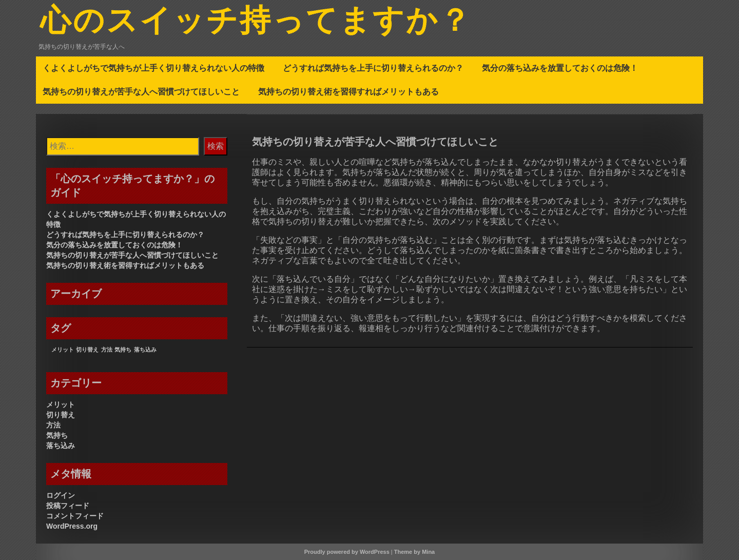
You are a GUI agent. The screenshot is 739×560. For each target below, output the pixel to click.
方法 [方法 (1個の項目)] (107, 350)
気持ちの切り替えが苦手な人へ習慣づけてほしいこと (141, 91)
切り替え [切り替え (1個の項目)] (87, 350)
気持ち (57, 435)
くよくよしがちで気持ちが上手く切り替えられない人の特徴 (153, 68)
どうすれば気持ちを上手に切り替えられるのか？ (373, 68)
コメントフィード (75, 516)
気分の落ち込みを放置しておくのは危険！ (560, 68)
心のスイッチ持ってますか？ (256, 22)
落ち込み (61, 446)
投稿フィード (68, 506)
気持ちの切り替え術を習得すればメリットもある (348, 91)
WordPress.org (72, 526)
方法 (53, 425)
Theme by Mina (414, 552)
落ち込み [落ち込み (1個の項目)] (145, 350)
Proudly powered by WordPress (347, 552)
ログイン (61, 495)
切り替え (61, 415)
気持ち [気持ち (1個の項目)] (123, 350)
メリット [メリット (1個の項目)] (63, 350)
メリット (61, 404)
